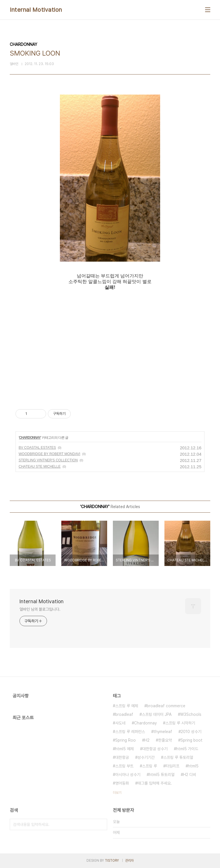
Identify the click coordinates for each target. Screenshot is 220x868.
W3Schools (191, 714)
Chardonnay (145, 723)
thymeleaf (163, 732)
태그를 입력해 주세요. (155, 783)
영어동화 (122, 783)
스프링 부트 (124, 766)
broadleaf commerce (166, 706)
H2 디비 (190, 775)
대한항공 (122, 757)
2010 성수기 (191, 732)
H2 (147, 740)
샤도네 (120, 723)
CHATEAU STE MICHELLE (40, 467)
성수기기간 (146, 757)
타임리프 (172, 766)
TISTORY (112, 861)
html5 (193, 766)
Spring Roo (125, 740)
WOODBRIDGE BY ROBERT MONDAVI (49, 454)
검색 (101, 824)
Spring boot (191, 740)
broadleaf (124, 714)
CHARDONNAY (30, 438)
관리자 (129, 861)
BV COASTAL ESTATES (37, 448)
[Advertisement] (110, 345)
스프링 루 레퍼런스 (130, 732)
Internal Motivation (36, 10)
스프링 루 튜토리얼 (178, 757)
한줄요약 (165, 740)
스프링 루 (150, 766)
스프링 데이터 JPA (157, 714)
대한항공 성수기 (155, 749)
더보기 (117, 793)
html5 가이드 (187, 749)
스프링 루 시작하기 (180, 723)
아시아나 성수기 (128, 775)
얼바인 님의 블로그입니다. (40, 609)
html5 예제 (124, 749)
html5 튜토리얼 (162, 775)
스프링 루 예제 (127, 706)
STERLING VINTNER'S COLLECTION (48, 460)
